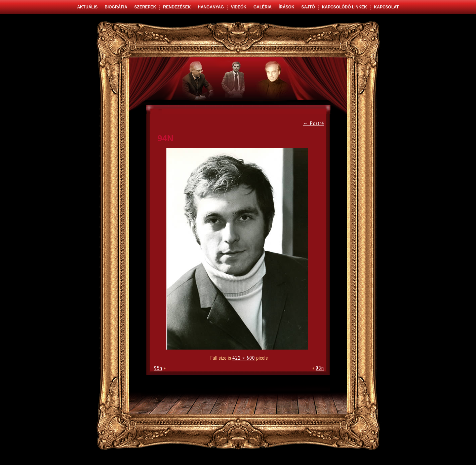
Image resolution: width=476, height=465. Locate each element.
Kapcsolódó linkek (345, 7)
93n (320, 368)
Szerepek (145, 7)
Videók (239, 7)
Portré (313, 123)
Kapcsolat (387, 7)
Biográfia (116, 7)
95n (158, 368)
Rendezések (177, 7)
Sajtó (308, 7)
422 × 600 (244, 358)
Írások (287, 7)
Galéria (263, 7)
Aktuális (88, 7)
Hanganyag (211, 7)
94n (165, 138)
